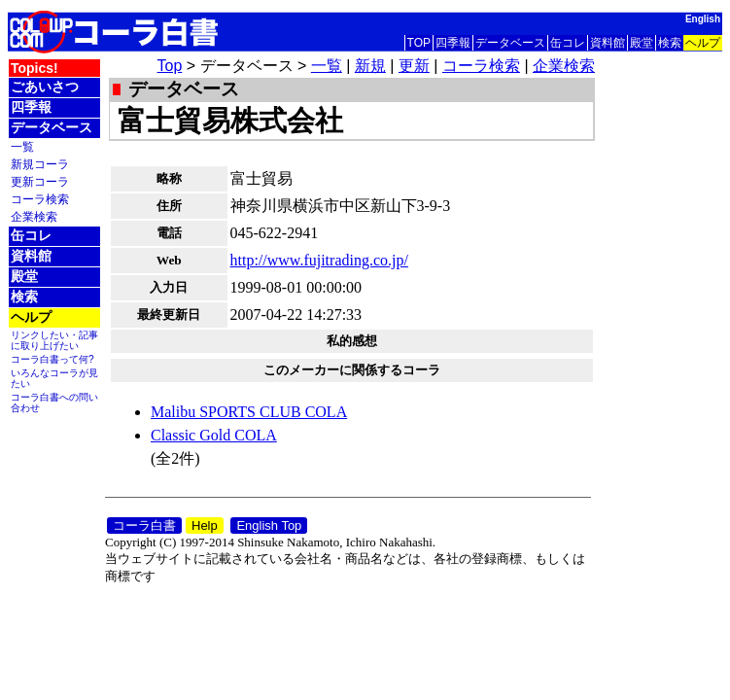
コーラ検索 (40, 199)
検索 (670, 43)
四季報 (453, 43)
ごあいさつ (45, 87)
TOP (419, 43)
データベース (510, 43)
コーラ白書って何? (52, 359)
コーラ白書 (144, 525)
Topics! (35, 68)
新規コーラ (40, 164)
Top (170, 66)
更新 (414, 66)
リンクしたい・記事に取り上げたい (54, 340)
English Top (269, 525)
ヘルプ (703, 43)
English (703, 19)
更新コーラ (40, 181)
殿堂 (642, 43)
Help (205, 525)
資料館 (608, 43)
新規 (370, 66)
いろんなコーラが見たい (54, 378)
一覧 (22, 146)
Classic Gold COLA (214, 435)
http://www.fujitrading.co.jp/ (319, 260)
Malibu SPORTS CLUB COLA (249, 412)
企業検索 (34, 216)
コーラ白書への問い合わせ (54, 402)
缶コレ (568, 43)
